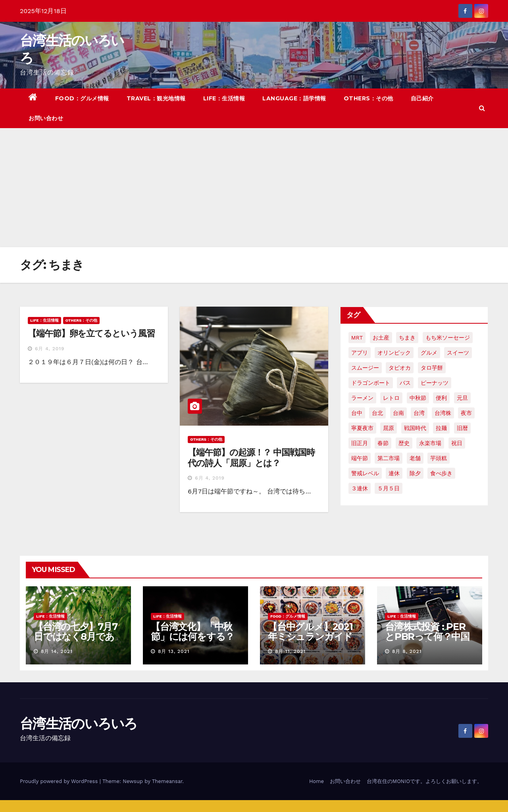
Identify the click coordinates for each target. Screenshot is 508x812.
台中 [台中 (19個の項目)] (357, 413)
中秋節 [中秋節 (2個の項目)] (418, 398)
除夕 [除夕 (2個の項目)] (415, 473)
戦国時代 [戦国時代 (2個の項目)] (415, 428)
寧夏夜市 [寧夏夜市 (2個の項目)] (362, 428)
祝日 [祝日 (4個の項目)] (457, 443)
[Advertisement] (254, 188)
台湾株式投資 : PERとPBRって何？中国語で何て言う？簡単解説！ (427, 641)
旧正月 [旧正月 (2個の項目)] (360, 443)
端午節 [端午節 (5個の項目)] (360, 458)
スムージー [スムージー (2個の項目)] (365, 368)
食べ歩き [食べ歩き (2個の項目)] (441, 473)
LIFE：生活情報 (224, 98)
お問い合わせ (46, 118)
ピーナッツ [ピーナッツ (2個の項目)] (435, 383)
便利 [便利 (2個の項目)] (441, 398)
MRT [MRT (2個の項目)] (357, 338)
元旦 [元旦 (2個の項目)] (462, 398)
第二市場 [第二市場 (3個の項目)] (389, 458)
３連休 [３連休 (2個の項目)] (360, 488)
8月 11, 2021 (290, 651)
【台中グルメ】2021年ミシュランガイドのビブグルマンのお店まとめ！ (310, 641)
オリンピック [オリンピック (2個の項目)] (394, 353)
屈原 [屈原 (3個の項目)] (389, 428)
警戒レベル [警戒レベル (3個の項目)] (365, 473)
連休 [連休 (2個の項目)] (394, 473)
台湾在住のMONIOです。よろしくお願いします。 (424, 781)
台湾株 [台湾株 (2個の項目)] (443, 413)
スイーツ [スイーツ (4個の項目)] (458, 353)
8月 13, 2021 (174, 651)
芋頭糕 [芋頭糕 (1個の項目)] (439, 458)
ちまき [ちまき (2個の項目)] (407, 338)
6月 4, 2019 (50, 349)
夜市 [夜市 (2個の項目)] (466, 413)
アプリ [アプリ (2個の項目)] (360, 353)
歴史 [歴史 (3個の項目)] (404, 443)
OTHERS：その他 (368, 98)
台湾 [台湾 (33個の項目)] (419, 413)
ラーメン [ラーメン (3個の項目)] (362, 398)
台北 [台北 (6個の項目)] (377, 413)
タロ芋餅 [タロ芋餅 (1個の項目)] (432, 368)
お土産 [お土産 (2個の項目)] (381, 338)
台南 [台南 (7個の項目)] (398, 413)
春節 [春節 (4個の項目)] (383, 443)
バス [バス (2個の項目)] (405, 383)
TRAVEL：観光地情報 (156, 98)
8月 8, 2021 (407, 651)
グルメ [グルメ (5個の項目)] (429, 353)
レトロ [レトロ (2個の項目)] (391, 398)
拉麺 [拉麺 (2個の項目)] (441, 428)
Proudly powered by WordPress (60, 781)
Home (317, 781)
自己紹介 (422, 98)
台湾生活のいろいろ (79, 724)
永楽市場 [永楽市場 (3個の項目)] (430, 443)
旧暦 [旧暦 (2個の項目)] (462, 428)
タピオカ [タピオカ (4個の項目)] (400, 368)
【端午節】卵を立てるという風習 (91, 333)
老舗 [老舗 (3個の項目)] (415, 458)
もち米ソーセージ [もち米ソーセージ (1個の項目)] (448, 338)
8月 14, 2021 (57, 651)
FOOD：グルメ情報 (82, 98)
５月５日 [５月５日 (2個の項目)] (389, 488)
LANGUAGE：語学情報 (294, 98)
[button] (482, 108)
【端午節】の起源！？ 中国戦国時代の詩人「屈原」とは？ (251, 458)
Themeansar (167, 781)
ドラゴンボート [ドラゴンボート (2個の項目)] (371, 383)
